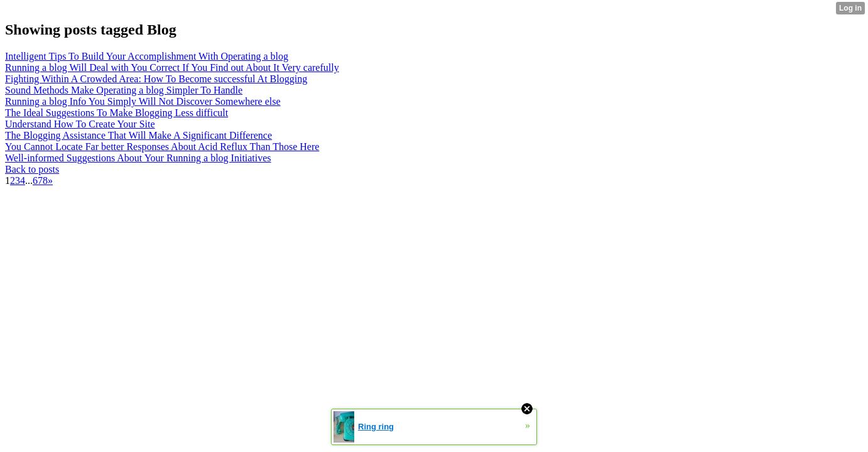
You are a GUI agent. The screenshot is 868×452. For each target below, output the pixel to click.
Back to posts (32, 169)
